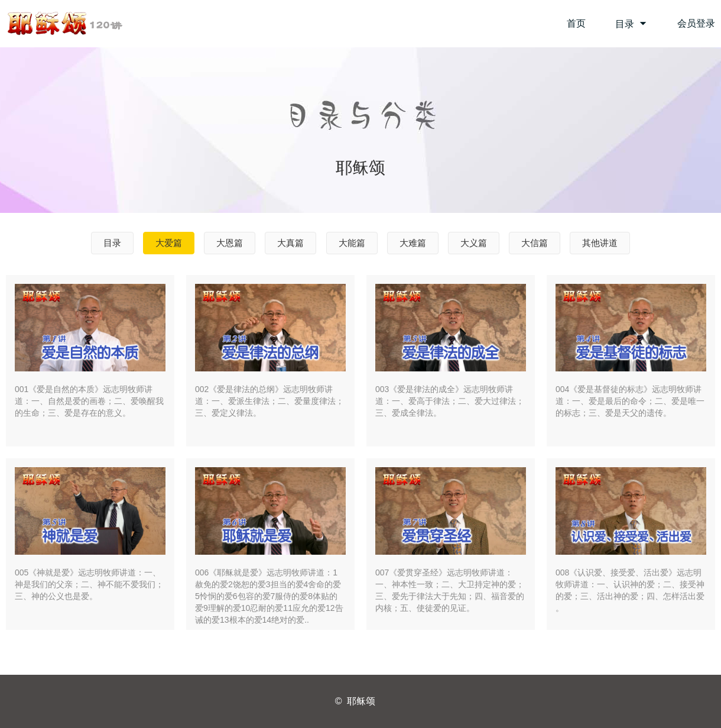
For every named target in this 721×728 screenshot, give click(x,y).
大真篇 (290, 243)
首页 (576, 23)
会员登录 (696, 23)
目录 (631, 24)
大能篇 (352, 243)
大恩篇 (230, 243)
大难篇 (413, 243)
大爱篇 (169, 243)
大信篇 (535, 243)
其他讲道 (600, 243)
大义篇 (474, 243)
